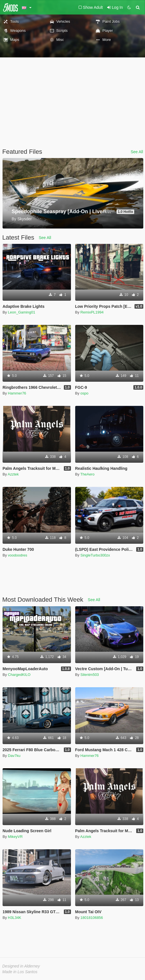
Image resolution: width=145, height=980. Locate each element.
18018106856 (92, 918)
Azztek (13, 474)
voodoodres (18, 555)
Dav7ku (14, 756)
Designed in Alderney (21, 966)
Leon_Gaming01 (22, 312)
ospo (84, 393)
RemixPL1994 (92, 312)
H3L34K (15, 918)
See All (137, 152)
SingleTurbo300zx (95, 555)
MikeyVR (15, 837)
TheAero (87, 474)
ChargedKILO (19, 675)
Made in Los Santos (20, 972)
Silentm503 (90, 675)
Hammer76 (17, 393)
